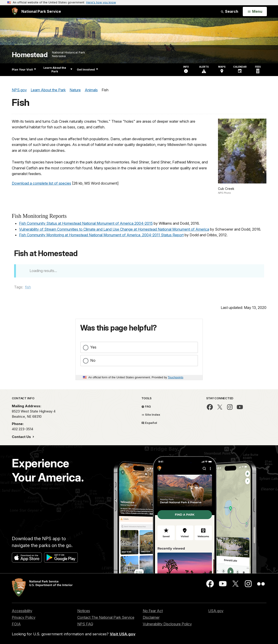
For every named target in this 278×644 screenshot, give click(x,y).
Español (149, 423)
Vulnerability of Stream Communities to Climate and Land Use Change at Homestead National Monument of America (114, 229)
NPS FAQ (85, 624)
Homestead (30, 55)
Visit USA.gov (123, 634)
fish (28, 287)
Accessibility (22, 611)
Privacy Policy (24, 617)
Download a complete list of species (41, 183)
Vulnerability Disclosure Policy (167, 624)
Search (229, 11)
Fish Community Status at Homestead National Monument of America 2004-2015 (86, 223)
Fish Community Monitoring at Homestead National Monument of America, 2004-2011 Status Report (101, 235)
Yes (93, 347)
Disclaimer (151, 617)
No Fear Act (153, 611)
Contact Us (22, 437)
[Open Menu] (255, 12)
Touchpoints (175, 377)
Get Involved (87, 70)
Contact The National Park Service (106, 617)
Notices (84, 611)
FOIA (16, 624)
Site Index (151, 415)
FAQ (146, 406)
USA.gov (216, 611)
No (93, 360)
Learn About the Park (58, 70)
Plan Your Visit (24, 70)
